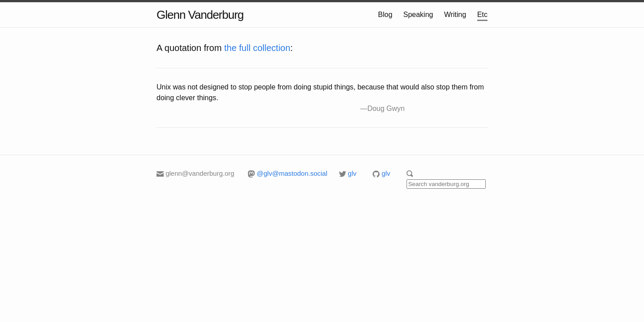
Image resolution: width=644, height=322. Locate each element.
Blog (385, 15)
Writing (455, 15)
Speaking (418, 15)
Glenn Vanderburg (200, 15)
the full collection (257, 48)
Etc (482, 15)
